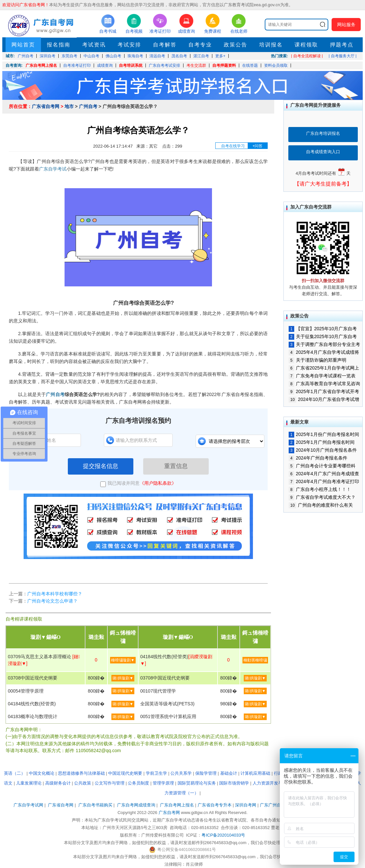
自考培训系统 (131, 65)
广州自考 (88, 106)
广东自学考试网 (28, 805)
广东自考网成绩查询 (136, 805)
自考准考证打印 (77, 65)
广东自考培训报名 (323, 133)
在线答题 (250, 65)
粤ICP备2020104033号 (223, 835)
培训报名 (271, 45)
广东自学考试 (53, 169)
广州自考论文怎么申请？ (52, 601)
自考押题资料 (224, 65)
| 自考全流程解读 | (307, 56)
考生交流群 (196, 65)
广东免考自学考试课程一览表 (322, 376)
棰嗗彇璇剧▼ (123, 660)
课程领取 (306, 45)
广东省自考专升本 (215, 805)
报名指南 (59, 45)
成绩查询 (105, 65)
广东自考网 (169, 813)
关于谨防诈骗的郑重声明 (317, 360)
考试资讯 (94, 45)
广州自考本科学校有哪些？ (55, 594)
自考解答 (165, 45)
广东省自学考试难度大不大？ (322, 497)
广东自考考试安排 (164, 65)
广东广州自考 (273, 805)
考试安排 (129, 45)
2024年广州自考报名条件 (318, 458)
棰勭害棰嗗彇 (255, 660)
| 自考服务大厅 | (343, 56)
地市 (69, 106)
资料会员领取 (276, 65)
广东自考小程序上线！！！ (320, 489)
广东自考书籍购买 (95, 805)
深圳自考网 (246, 805)
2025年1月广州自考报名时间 (322, 442)
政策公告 (236, 45)
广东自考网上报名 (41, 65)
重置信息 (176, 466)
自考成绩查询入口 (323, 152)
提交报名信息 (101, 466)
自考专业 (200, 45)
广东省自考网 (46, 106)
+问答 (257, 146)
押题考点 (342, 45)
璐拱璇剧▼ (123, 678)
